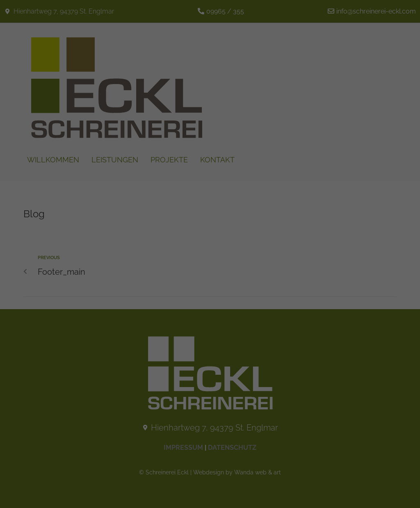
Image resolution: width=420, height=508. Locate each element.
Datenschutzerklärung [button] (213, 265)
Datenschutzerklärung (231, 89)
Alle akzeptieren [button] (210, 188)
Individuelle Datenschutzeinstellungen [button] (210, 250)
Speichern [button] (210, 208)
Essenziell (135, 163)
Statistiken (201, 163)
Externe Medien (274, 163)
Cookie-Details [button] (179, 265)
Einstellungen (152, 96)
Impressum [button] (245, 265)
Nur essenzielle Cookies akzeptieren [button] (210, 229)
